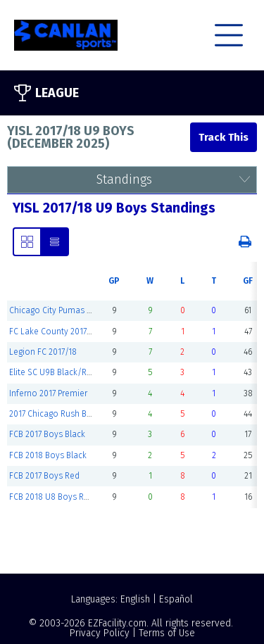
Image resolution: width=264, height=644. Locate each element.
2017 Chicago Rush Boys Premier (71, 414)
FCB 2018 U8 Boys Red (51, 497)
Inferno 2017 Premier (48, 393)
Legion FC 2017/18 (43, 352)
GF (248, 281)
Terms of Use (167, 633)
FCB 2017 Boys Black (47, 434)
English (135, 599)
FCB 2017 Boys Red (44, 476)
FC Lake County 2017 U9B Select (70, 332)
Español (176, 599)
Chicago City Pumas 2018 (57, 310)
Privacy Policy (100, 633)
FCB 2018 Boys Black (48, 455)
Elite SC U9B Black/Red (53, 372)
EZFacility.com (117, 623)
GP (114, 281)
